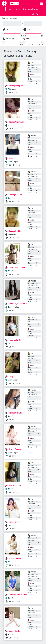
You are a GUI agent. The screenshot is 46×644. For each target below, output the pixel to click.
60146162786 (14, 202)
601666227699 (15, 602)
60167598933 (14, 238)
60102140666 (14, 456)
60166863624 (14, 638)
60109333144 (14, 347)
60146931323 (14, 129)
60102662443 (14, 274)
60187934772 (14, 92)
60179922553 (14, 492)
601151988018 (15, 165)
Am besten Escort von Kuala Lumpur (24, 9)
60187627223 (14, 420)
